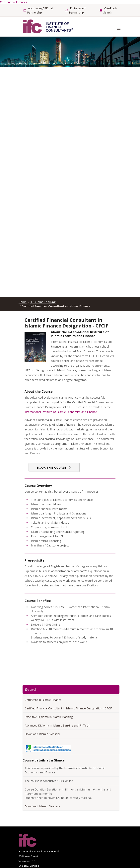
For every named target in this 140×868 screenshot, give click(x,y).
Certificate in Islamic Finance (43, 700)
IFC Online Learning (43, 302)
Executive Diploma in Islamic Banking (49, 717)
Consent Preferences (14, 2)
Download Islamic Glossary (42, 734)
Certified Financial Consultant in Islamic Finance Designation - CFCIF (69, 708)
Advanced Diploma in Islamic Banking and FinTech (57, 725)
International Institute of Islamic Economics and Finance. (61, 412)
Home (23, 302)
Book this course (54, 467)
